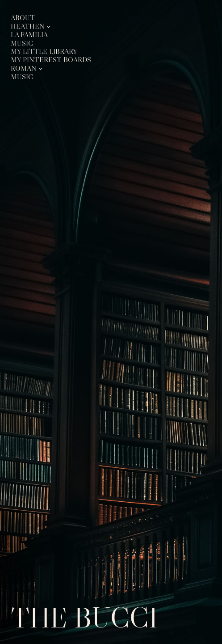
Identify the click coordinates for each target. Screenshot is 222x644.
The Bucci (84, 617)
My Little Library (44, 51)
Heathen (28, 26)
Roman (24, 68)
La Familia (29, 35)
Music (22, 43)
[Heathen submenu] (49, 26)
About (23, 18)
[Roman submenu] (41, 68)
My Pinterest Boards (51, 60)
